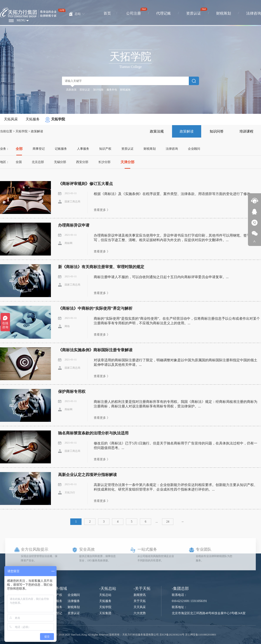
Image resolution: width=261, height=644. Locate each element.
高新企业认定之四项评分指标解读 (87, 475)
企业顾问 (194, 149)
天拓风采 (11, 119)
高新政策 (71, 90)
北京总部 (38, 162)
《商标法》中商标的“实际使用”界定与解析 (95, 308)
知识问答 (217, 131)
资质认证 (194, 13)
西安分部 (82, 162)
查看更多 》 (102, 210)
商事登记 (39, 149)
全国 (19, 162)
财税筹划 (224, 13)
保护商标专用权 (72, 392)
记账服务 (61, 149)
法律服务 (74, 601)
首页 (107, 13)
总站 (78, 14)
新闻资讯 (140, 595)
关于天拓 (140, 601)
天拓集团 (105, 613)
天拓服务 (33, 119)
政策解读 (37, 131)
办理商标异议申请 (74, 225)
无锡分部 (60, 162)
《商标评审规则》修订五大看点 (85, 184)
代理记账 (164, 13)
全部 (19, 149)
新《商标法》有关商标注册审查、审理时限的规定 (101, 267)
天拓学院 (58, 119)
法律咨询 (254, 13)
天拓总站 (105, 595)
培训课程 (246, 131)
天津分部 (127, 162)
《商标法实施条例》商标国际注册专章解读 (95, 350)
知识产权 (105, 149)
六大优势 (140, 613)
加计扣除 (98, 90)
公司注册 (134, 13)
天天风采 (140, 607)
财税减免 (125, 90)
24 (168, 522)
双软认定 (85, 90)
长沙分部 (104, 162)
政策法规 (157, 131)
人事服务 (83, 149)
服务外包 (112, 90)
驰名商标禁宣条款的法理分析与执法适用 (93, 433)
